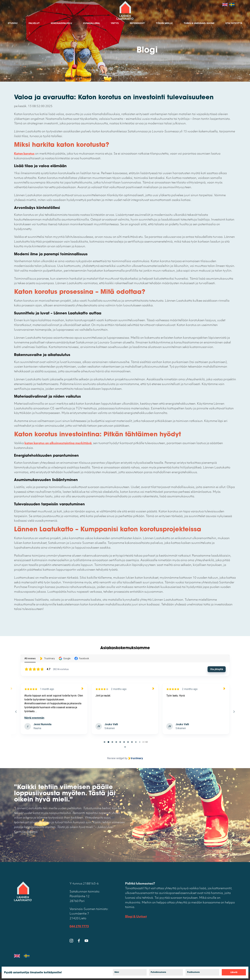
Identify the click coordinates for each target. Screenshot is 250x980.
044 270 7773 (79, 927)
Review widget (116, 758)
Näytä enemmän (105, 718)
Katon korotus (24, 154)
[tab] (105, 742)
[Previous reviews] (16, 712)
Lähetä (234, 972)
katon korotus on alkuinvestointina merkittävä (58, 443)
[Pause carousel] (125, 747)
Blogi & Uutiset (136, 917)
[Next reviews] (234, 712)
